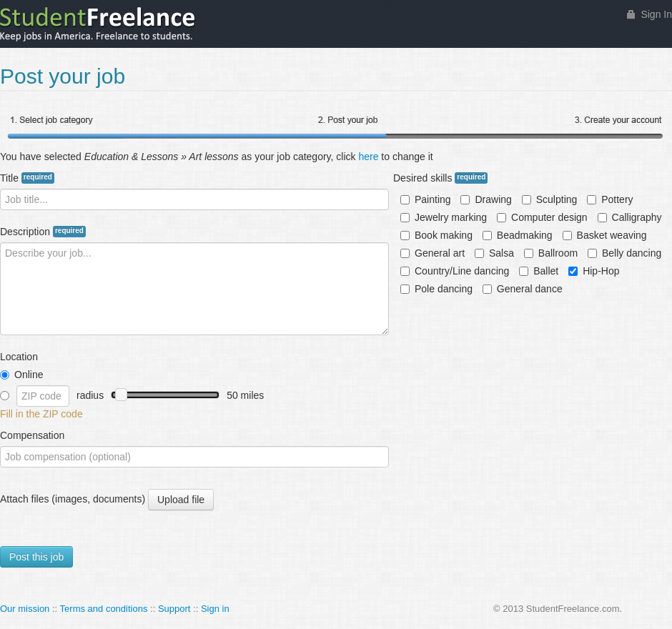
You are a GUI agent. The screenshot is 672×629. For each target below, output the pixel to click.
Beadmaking (518, 235)
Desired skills (440, 178)
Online (21, 375)
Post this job (36, 557)
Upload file (181, 500)
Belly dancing (624, 253)
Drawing (486, 199)
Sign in (215, 609)
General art (433, 253)
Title (27, 178)
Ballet (539, 271)
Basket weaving (605, 235)
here (368, 157)
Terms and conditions (104, 609)
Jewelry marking (444, 217)
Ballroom (551, 253)
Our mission (25, 609)
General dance (523, 289)
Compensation (32, 435)
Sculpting (550, 199)
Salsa (494, 253)
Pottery (610, 199)
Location (19, 357)
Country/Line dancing (455, 271)
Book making (436, 235)
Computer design (542, 217)
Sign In (656, 14)
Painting (426, 199)
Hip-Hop (594, 271)
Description (43, 232)
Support (174, 609)
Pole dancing (436, 289)
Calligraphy (630, 217)
